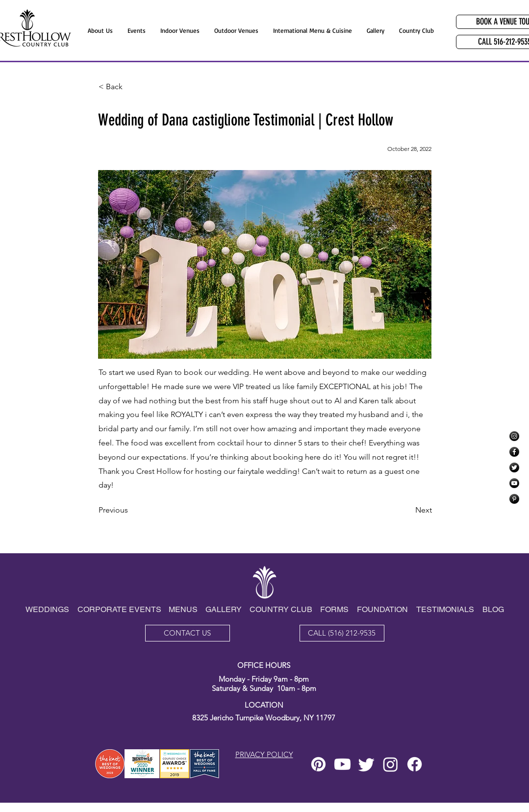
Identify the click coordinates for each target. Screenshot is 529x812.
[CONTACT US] (188, 633)
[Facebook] (514, 452)
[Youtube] (342, 764)
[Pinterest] (514, 499)
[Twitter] (514, 468)
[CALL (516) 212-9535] (342, 633)
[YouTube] (514, 483)
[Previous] (131, 510)
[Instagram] (514, 436)
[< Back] (131, 87)
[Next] (407, 510)
